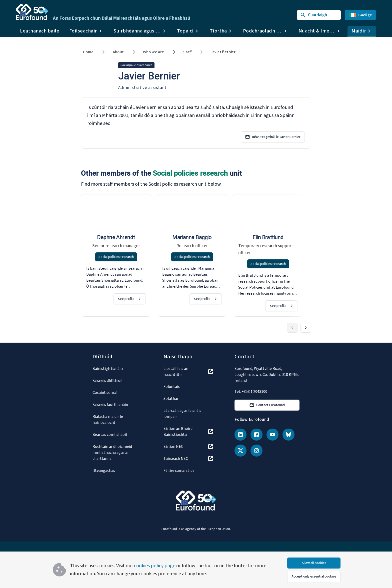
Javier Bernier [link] (223, 52)
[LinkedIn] (240, 435)
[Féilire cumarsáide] (188, 471)
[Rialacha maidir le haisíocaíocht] (117, 420)
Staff (187, 52)
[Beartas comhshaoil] (117, 435)
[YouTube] (272, 435)
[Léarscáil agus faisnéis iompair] (188, 414)
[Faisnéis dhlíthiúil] (117, 381)
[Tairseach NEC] (188, 459)
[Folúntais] (188, 387)
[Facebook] (256, 435)
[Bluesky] (288, 435)
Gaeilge (360, 15)
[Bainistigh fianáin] (117, 369)
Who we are (154, 52)
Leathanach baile (40, 31)
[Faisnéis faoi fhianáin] (117, 405)
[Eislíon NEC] (188, 447)
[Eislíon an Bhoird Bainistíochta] (188, 432)
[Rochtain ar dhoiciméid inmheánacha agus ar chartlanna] (117, 453)
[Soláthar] (188, 399)
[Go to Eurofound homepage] (32, 12)
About (118, 52)
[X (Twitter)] (240, 451)
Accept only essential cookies (314, 577)
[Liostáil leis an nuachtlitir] (188, 372)
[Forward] (306, 328)
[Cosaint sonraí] (117, 393)
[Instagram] (256, 451)
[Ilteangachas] (117, 471)
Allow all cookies (314, 563)
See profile (130, 299)
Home (88, 52)
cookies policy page (155, 566)
